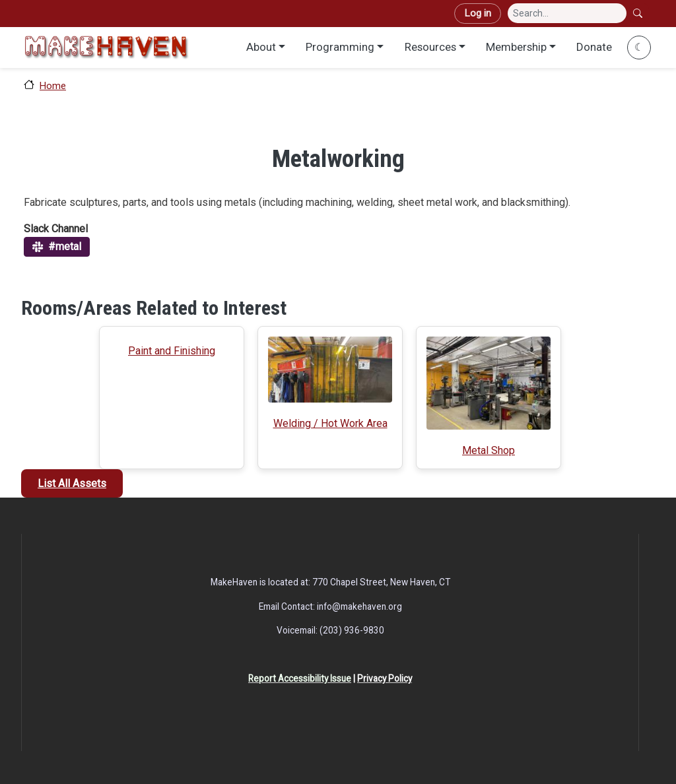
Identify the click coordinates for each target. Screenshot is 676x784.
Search (639, 13)
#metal (65, 246)
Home (53, 86)
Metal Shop (489, 450)
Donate (594, 47)
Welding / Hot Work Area (330, 423)
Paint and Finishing (172, 351)
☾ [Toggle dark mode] (639, 47)
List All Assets (72, 483)
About (261, 47)
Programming (340, 47)
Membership (516, 47)
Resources (430, 47)
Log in (478, 13)
